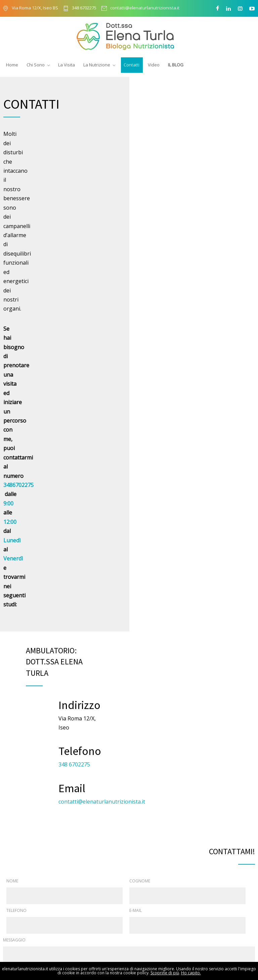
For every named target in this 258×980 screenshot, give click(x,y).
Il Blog (176, 65)
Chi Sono (36, 65)
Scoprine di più (165, 973)
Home (12, 65)
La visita (137, 912)
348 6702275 (84, 8)
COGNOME (140, 457)
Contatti (132, 65)
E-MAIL (136, 487)
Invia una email (224, 823)
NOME (12, 457)
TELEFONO (16, 487)
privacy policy (146, 587)
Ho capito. (191, 973)
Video (154, 65)
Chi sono (138, 889)
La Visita (67, 65)
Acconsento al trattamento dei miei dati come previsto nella (85, 587)
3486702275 (94, 172)
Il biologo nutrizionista (151, 901)
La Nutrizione (97, 65)
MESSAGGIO (14, 516)
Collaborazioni (144, 924)
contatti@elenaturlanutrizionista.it (145, 8)
